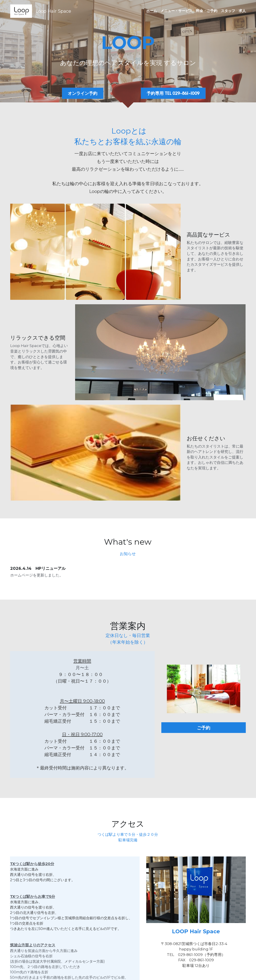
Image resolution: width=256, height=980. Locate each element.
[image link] (21, 11)
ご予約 (209, 626)
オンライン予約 (83, 93)
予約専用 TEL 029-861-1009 (173, 93)
